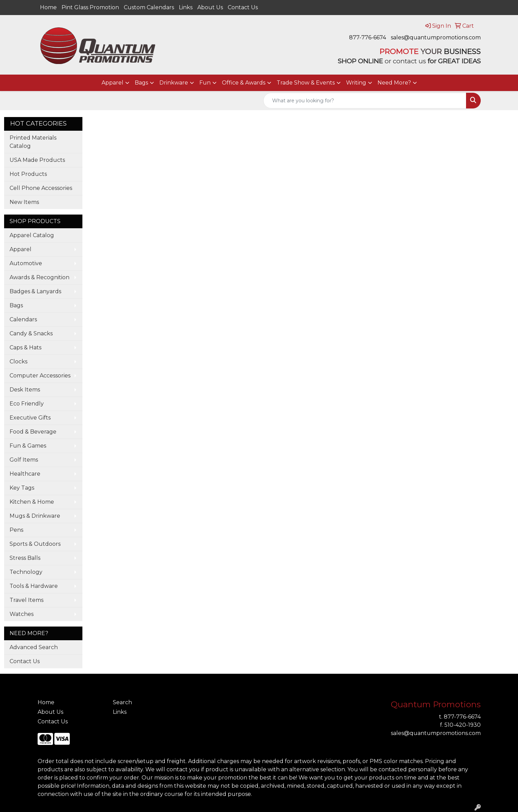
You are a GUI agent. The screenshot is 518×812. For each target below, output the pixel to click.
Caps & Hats (25, 347)
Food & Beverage (33, 432)
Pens (16, 530)
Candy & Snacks (31, 333)
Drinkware (174, 83)
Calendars (23, 319)
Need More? (394, 83)
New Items (24, 202)
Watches (22, 614)
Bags (141, 83)
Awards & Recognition (39, 277)
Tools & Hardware (34, 586)
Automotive (26, 263)
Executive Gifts (30, 418)
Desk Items (25, 390)
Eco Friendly (27, 404)
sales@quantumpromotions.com (436, 37)
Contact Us (243, 7)
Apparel (112, 83)
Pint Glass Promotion (90, 7)
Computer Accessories (40, 376)
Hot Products (28, 174)
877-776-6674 (368, 37)
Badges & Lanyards (35, 291)
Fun (205, 83)
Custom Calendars (149, 7)
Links (186, 7)
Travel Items (26, 600)
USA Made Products (37, 160)
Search (122, 702)
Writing (356, 83)
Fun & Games (28, 446)
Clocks (18, 362)
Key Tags (22, 488)
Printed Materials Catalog (33, 142)
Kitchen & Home (32, 502)
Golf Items (24, 460)
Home (48, 7)
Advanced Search (34, 647)
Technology (26, 572)
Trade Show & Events (306, 83)
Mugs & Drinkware (35, 516)
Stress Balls (25, 558)
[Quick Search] (365, 101)
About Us (210, 7)
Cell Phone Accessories (41, 188)
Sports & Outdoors (35, 544)
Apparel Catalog (32, 235)
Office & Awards (244, 83)
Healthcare (25, 474)
